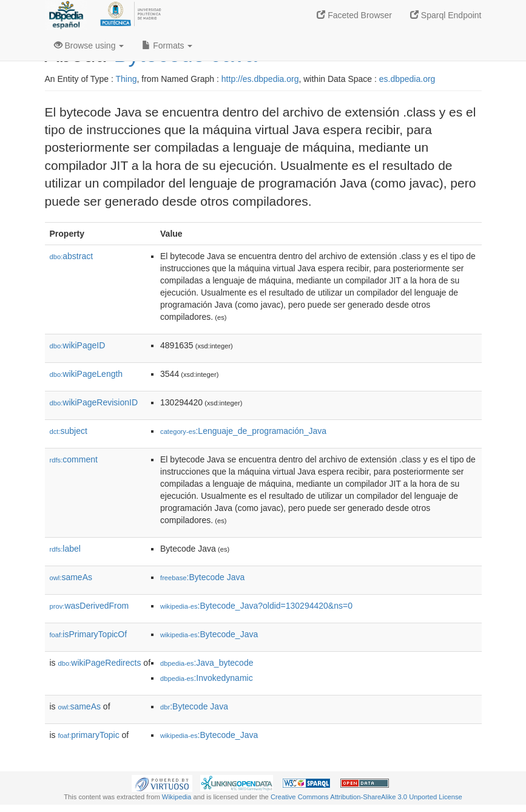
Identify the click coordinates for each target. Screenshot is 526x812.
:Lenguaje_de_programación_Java (243, 431)
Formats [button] (167, 46)
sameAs (71, 577)
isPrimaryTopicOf (89, 634)
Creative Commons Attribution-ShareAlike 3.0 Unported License (366, 797)
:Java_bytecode (207, 663)
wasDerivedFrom (89, 606)
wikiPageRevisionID (94, 402)
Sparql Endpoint (446, 15)
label (65, 549)
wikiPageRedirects (100, 663)
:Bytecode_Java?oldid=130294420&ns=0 (256, 606)
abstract (72, 256)
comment (74, 459)
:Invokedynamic (207, 678)
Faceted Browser (354, 15)
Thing (126, 79)
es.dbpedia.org (407, 79)
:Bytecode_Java (209, 634)
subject (69, 431)
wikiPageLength (86, 374)
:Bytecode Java (202, 577)
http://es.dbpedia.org (260, 79)
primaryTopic (89, 735)
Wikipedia (177, 797)
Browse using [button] (89, 46)
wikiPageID (78, 345)
